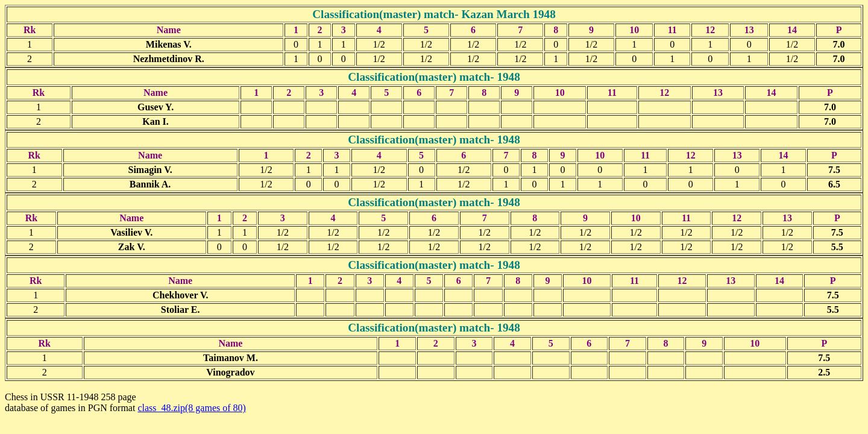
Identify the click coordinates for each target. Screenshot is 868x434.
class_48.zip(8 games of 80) (192, 408)
